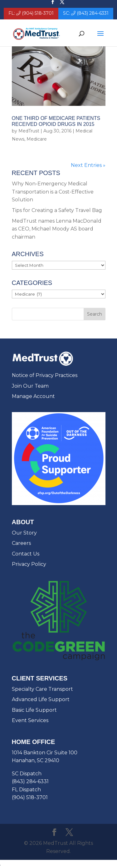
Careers (21, 543)
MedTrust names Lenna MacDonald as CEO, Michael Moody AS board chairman (57, 229)
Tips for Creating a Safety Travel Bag (57, 210)
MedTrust (29, 131)
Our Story (24, 533)
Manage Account (33, 396)
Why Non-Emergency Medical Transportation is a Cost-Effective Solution (53, 192)
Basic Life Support (34, 710)
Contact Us (26, 554)
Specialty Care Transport (42, 689)
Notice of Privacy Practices (45, 375)
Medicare (37, 139)
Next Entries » (88, 165)
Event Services (30, 720)
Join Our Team (30, 386)
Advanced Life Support (41, 699)
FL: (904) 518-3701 (31, 13)
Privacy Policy (29, 564)
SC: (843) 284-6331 (86, 13)
